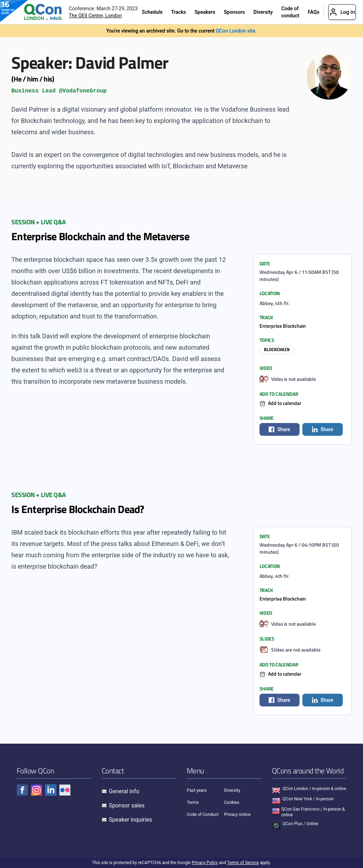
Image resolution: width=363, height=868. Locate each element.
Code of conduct (291, 12)
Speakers (205, 12)
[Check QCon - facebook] (22, 790)
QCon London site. (236, 31)
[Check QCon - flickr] (65, 790)
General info (124, 791)
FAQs (314, 12)
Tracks (178, 12)
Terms (193, 802)
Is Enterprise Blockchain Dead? (78, 509)
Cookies (232, 802)
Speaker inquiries (130, 820)
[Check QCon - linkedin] (51, 790)
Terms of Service (243, 863)
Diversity (263, 12)
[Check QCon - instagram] (37, 790)
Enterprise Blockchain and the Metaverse (100, 236)
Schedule (152, 12)
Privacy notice (237, 815)
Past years (197, 790)
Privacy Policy (205, 863)
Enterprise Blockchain (283, 326)
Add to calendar (285, 403)
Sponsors (234, 12)
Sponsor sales (127, 805)
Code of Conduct (203, 815)
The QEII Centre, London (95, 16)
